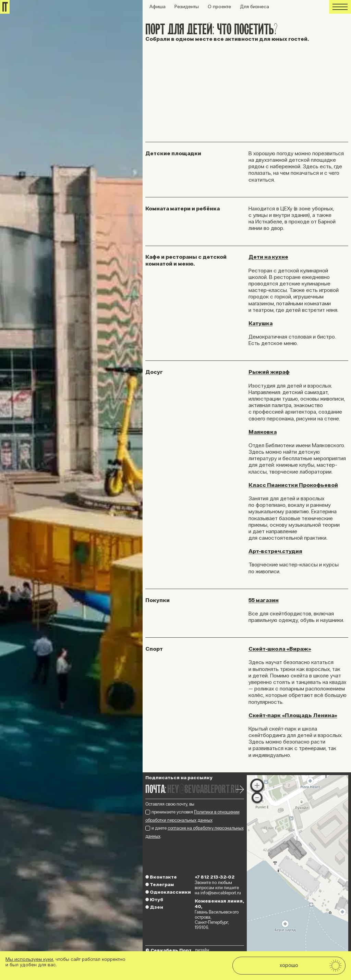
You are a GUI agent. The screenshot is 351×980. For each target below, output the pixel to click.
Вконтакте (161, 877)
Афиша (158, 7)
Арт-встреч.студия (275, 551)
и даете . (195, 832)
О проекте (219, 7)
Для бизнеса (255, 7)
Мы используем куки (29, 959)
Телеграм (160, 885)
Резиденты (187, 7)
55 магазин (264, 600)
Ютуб (154, 900)
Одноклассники (168, 892)
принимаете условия (192, 816)
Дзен (154, 907)
